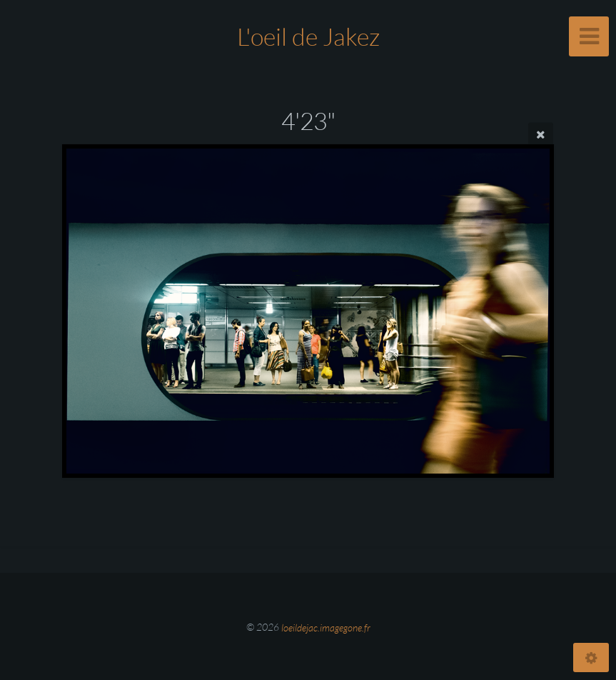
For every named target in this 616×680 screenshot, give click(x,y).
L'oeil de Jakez (308, 36)
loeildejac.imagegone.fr (326, 627)
